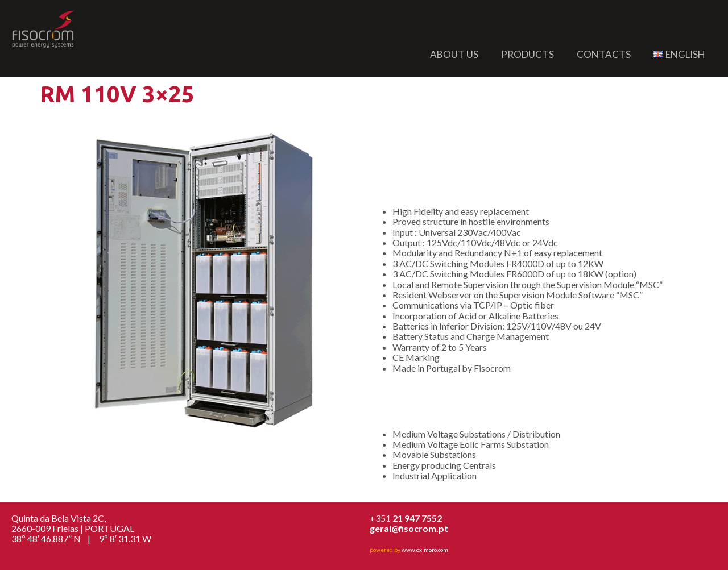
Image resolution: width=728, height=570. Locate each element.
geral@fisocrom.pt (409, 528)
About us (454, 54)
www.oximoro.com (425, 550)
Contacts (604, 54)
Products (528, 54)
